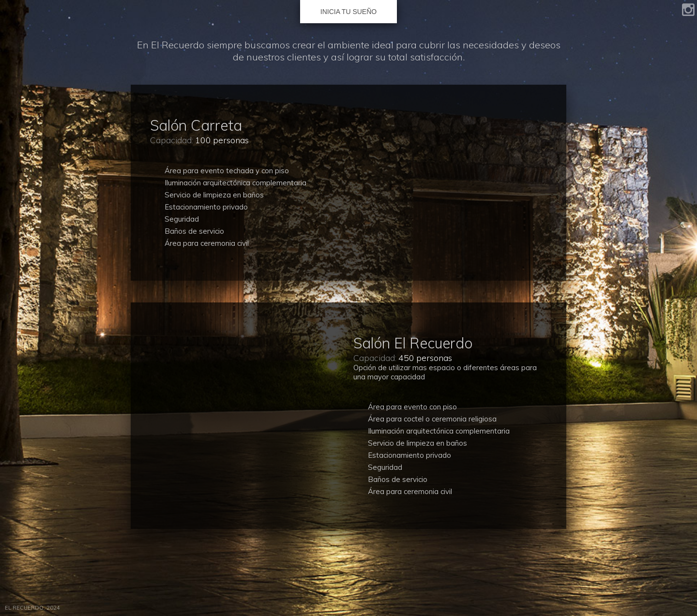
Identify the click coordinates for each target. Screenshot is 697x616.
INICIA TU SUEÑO (348, 12)
